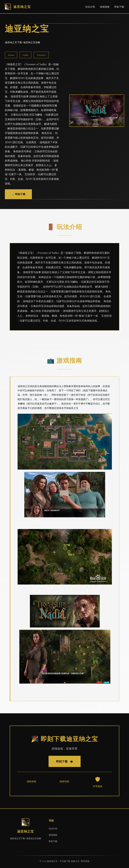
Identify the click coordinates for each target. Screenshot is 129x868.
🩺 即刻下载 (18, 194)
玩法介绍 (90, 7)
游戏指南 (105, 7)
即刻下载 (119, 7)
